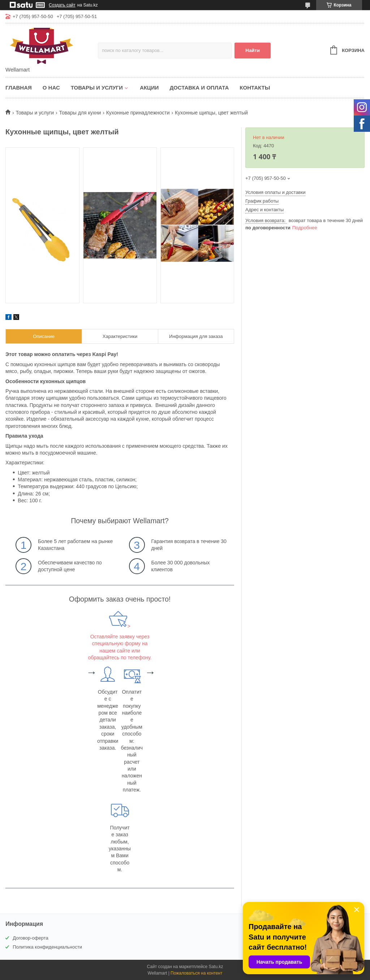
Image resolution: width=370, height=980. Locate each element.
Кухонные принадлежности (138, 113)
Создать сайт (62, 5)
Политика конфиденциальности (47, 947)
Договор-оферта (31, 938)
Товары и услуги (97, 88)
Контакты (255, 88)
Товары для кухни (80, 113)
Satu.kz (216, 967)
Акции (149, 88)
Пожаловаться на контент (196, 973)
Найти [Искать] (253, 50)
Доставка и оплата (199, 88)
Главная (19, 88)
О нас (51, 88)
